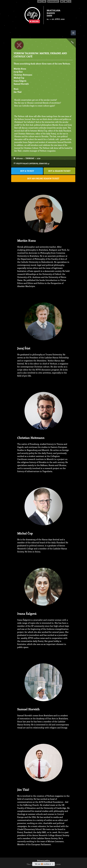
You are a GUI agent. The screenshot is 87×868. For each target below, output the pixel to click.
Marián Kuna (20, 69)
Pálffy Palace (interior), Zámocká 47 (33, 163)
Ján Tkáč (18, 92)
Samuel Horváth (21, 84)
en (40, 2)
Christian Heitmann (23, 75)
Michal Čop (19, 78)
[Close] (53, 864)
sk (44, 2)
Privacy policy (43, 861)
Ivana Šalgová (20, 81)
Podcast (53, 2)
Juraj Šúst (18, 72)
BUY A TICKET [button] (27, 171)
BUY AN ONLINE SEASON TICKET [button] (43, 178)
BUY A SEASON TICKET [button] (59, 171)
